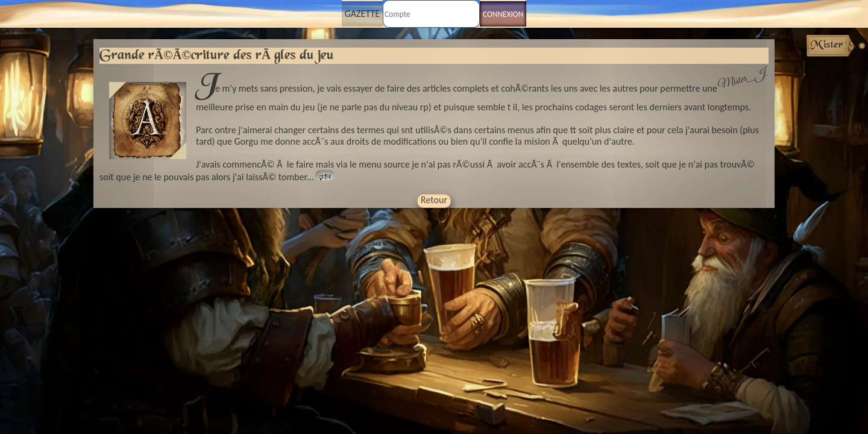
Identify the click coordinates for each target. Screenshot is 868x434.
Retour (434, 200)
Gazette (362, 14)
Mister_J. (743, 79)
